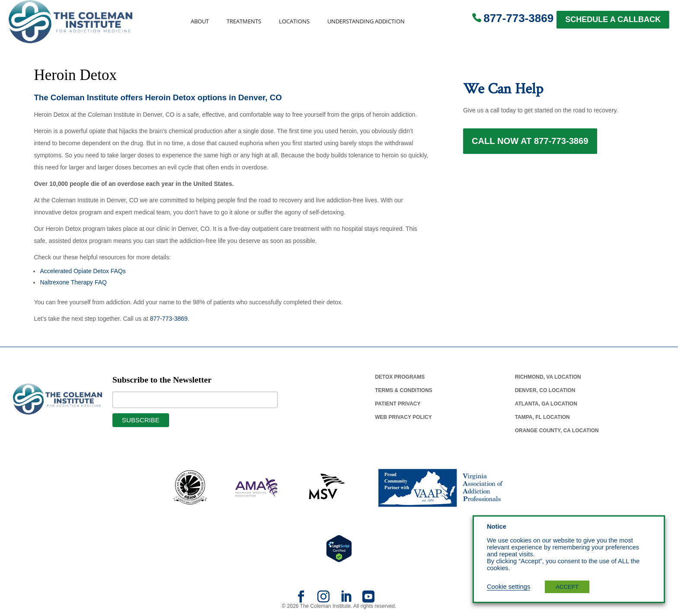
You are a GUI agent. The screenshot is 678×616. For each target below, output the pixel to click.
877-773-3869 (518, 18)
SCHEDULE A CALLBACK (613, 19)
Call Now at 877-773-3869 (530, 144)
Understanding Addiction (366, 21)
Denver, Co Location (545, 390)
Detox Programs (400, 377)
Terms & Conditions (404, 390)
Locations (294, 21)
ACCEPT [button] (567, 587)
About (200, 21)
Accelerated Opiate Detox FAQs (83, 271)
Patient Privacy (398, 404)
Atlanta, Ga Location (546, 404)
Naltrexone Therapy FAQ (73, 282)
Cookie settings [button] (508, 587)
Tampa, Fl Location (542, 417)
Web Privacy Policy (403, 417)
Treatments (244, 21)
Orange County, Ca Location (557, 431)
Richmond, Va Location (548, 377)
